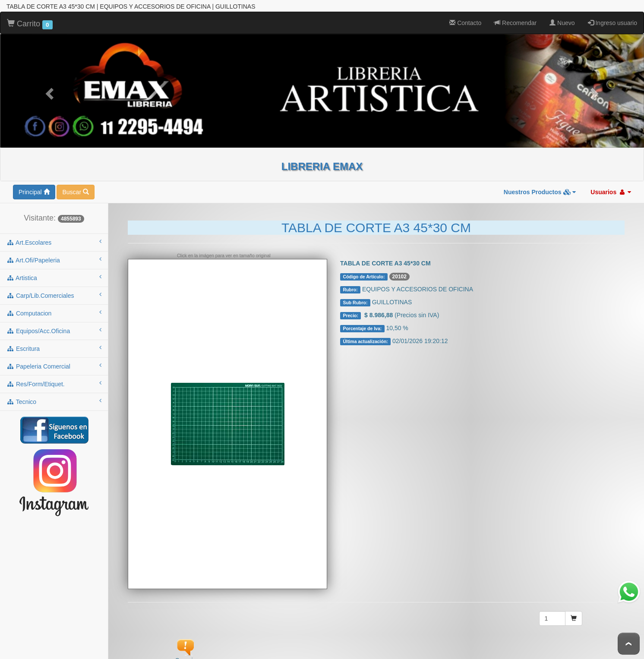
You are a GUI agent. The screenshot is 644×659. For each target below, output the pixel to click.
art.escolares (54, 241)
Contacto (465, 22)
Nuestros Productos (540, 191)
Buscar (75, 191)
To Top (629, 644)
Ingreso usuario (612, 22)
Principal (34, 191)
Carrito (30, 23)
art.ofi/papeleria (54, 259)
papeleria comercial (54, 365)
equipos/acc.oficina (54, 330)
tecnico (54, 400)
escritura (54, 347)
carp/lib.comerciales (54, 294)
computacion (54, 312)
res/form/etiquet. (54, 383)
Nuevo (562, 22)
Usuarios (611, 191)
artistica (54, 277)
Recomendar (515, 22)
